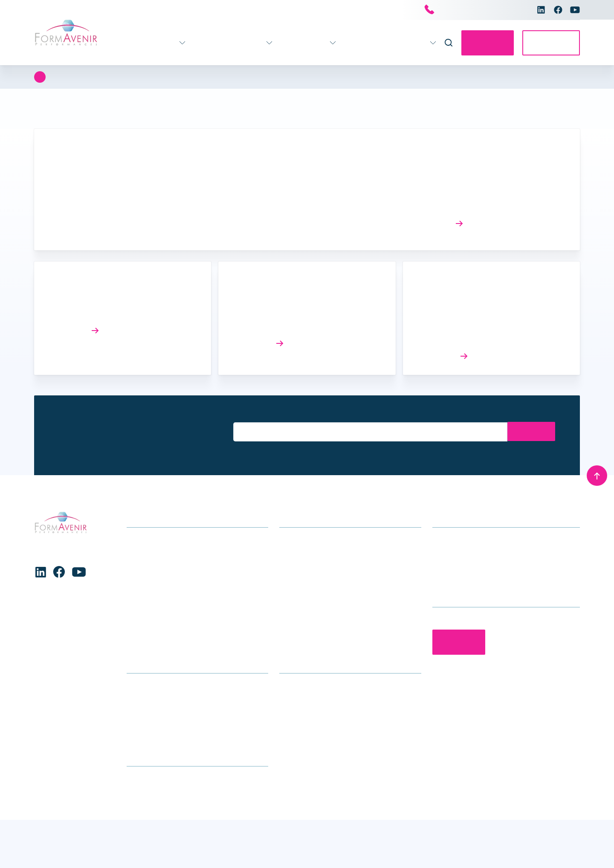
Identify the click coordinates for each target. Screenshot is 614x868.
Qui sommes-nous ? (309, 699)
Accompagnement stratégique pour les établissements (337, 546)
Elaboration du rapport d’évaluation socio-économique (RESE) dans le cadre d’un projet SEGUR (486, 322)
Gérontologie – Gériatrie (162, 553)
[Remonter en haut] (597, 475)
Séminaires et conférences (319, 606)
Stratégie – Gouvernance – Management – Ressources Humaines (191, 626)
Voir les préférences (230, 839)
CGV (133, 739)
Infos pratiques (289, 43)
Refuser (142, 839)
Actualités (342, 43)
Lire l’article (440, 223)
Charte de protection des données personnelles (87, 855)
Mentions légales (554, 850)
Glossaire (141, 725)
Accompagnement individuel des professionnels (328, 586)
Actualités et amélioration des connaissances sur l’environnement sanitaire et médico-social (482, 189)
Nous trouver (146, 712)
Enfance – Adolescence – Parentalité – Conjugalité (185, 586)
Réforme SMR (77, 309)
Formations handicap (159, 566)
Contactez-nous (480, 43)
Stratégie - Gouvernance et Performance (329, 77)
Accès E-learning (549, 43)
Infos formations (152, 699)
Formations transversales (165, 646)
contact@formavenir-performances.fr (488, 566)
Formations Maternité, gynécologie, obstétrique (197, 606)
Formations (133, 43)
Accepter (55, 839)
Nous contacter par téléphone (474, 10)
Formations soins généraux (168, 540)
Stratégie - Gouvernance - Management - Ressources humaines (158, 77)
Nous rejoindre (301, 725)
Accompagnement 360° (209, 43)
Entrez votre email (257, 415)
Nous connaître (396, 43)
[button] (268, 775)
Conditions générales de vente (326, 850)
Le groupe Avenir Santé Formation (330, 712)
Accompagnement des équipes (326, 566)
